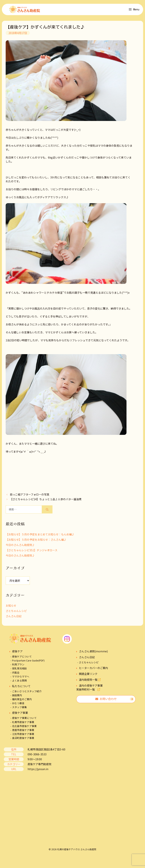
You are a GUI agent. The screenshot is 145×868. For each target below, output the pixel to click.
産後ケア (17, 653)
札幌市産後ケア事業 (23, 724)
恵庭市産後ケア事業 (23, 732)
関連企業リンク (88, 676)
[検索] (47, 511)
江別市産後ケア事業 (23, 736)
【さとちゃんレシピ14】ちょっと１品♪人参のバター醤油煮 (46, 501)
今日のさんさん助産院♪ (20, 547)
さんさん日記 (14, 618)
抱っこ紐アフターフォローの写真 (30, 496)
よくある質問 (19, 682)
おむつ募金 (18, 705)
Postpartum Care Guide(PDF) (28, 662)
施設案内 (17, 697)
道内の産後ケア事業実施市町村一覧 (89, 690)
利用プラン (18, 666)
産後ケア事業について (24, 720)
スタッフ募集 (19, 709)
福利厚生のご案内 (22, 701)
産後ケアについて (22, 658)
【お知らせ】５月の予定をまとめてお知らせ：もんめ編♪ (40, 536)
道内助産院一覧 (90, 682)
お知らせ (11, 608)
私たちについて (21, 688)
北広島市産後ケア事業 (24, 728)
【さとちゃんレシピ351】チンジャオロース (32, 552)
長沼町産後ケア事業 (23, 740)
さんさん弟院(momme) (93, 653)
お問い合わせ (106, 701)
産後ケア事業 (20, 715)
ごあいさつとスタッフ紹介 (27, 693)
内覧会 (16, 674)
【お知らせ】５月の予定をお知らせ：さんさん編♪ (36, 542)
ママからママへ (21, 678)
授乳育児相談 (19, 670)
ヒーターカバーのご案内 (93, 670)
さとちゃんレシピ (16, 613)
